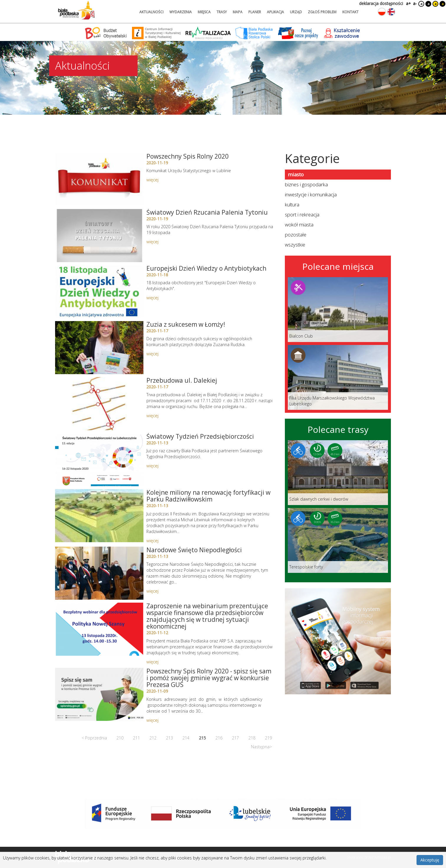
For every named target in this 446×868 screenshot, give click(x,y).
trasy (222, 12)
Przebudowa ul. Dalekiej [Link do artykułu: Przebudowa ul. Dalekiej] (182, 380)
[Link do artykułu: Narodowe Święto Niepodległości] (99, 573)
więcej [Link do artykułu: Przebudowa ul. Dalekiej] (152, 415)
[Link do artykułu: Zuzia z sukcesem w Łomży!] (99, 348)
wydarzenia (181, 12)
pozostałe (296, 235)
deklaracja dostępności (381, 3)
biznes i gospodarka (306, 184)
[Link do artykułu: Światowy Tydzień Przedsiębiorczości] (99, 460)
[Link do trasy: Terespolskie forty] (338, 540)
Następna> (261, 747)
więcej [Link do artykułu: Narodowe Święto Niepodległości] (152, 591)
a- (415, 3)
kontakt (350, 12)
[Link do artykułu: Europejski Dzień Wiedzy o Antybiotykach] (99, 292)
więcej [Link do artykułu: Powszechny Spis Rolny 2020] (152, 180)
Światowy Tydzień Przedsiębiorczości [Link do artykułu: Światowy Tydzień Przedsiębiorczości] (200, 436)
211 (136, 738)
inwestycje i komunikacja (311, 194)
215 (202, 738)
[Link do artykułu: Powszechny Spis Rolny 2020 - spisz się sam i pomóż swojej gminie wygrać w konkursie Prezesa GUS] (99, 694)
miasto (296, 174)
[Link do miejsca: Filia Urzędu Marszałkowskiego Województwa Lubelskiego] (338, 377)
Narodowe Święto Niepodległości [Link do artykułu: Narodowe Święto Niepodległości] (194, 550)
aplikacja (275, 12)
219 (268, 738)
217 (235, 738)
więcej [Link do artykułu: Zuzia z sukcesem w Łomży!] (152, 354)
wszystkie (295, 245)
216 (219, 738)
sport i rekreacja (302, 214)
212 (153, 738)
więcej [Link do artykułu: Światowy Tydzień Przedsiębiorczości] (152, 466)
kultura (292, 204)
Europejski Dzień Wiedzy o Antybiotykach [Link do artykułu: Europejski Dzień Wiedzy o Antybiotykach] (206, 268)
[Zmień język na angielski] (391, 12)
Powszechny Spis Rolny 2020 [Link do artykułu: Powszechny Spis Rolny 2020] (188, 156)
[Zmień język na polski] (382, 12)
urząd (296, 12)
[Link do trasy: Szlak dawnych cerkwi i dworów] (338, 473)
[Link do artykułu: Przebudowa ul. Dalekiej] (99, 404)
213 (169, 738)
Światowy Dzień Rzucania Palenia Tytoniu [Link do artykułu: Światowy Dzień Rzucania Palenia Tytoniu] (207, 212)
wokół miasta (299, 225)
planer (255, 12)
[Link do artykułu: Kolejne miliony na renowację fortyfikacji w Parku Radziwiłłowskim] (99, 516)
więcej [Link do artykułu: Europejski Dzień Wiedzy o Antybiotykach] (152, 297)
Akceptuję (430, 860)
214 (186, 738)
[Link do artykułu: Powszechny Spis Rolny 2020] (99, 180)
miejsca (204, 12)
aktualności (151, 12)
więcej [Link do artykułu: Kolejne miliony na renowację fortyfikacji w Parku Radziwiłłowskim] (152, 540)
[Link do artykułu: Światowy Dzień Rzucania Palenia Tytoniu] (99, 236)
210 (120, 738)
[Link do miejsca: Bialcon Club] (338, 310)
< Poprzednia (94, 738)
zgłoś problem (322, 12)
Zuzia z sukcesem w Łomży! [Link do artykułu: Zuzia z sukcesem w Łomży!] (186, 324)
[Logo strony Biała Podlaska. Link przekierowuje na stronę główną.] (76, 10)
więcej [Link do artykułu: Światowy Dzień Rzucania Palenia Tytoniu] (152, 241)
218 (252, 738)
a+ (408, 3)
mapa (238, 12)
